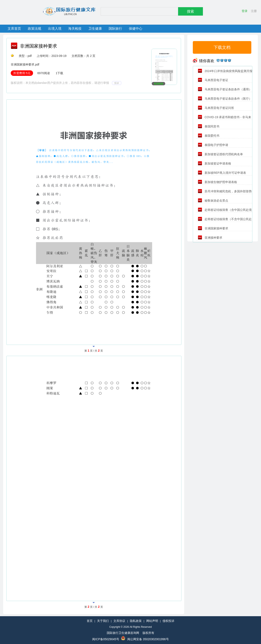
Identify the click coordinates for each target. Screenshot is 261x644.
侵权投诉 (168, 621)
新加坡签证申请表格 (214, 163)
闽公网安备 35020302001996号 (148, 639)
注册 (254, 11)
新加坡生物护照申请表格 (217, 182)
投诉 (117, 83)
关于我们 (103, 621)
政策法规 (35, 29)
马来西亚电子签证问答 (216, 108)
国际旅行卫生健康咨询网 (123, 633)
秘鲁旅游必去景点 (213, 201)
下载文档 (222, 47)
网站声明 (152, 621)
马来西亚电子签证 (213, 80)
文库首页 (14, 29)
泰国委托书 (209, 136)
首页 (90, 621)
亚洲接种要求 (210, 238)
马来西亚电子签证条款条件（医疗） (225, 99)
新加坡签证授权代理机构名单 (220, 154)
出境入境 (55, 29)
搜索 (190, 11)
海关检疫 (75, 29)
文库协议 (119, 621)
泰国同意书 (209, 126)
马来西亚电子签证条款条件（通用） (225, 89)
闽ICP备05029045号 (106, 639)
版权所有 (148, 633)
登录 (245, 11)
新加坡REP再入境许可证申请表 (222, 173)
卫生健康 (95, 29)
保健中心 (136, 29)
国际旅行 (115, 29)
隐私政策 (136, 621)
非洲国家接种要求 (39, 46)
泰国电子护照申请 (213, 145)
